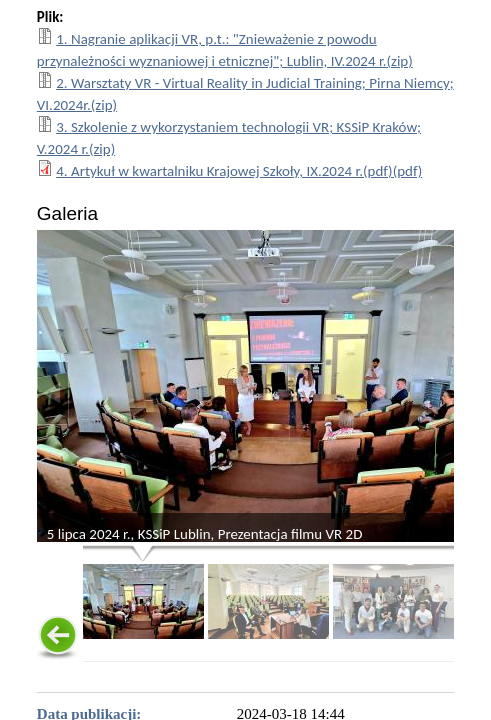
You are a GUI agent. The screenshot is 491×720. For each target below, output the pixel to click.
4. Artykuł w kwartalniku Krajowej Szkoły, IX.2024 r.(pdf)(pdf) (239, 171)
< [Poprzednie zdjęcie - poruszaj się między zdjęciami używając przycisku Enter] (53, 393)
